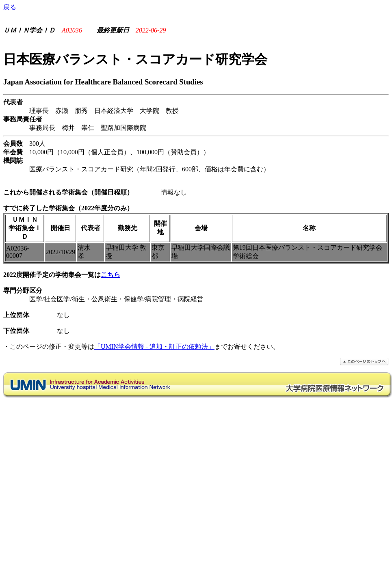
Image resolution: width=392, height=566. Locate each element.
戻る (10, 7)
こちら (110, 275)
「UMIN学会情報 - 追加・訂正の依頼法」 (154, 347)
